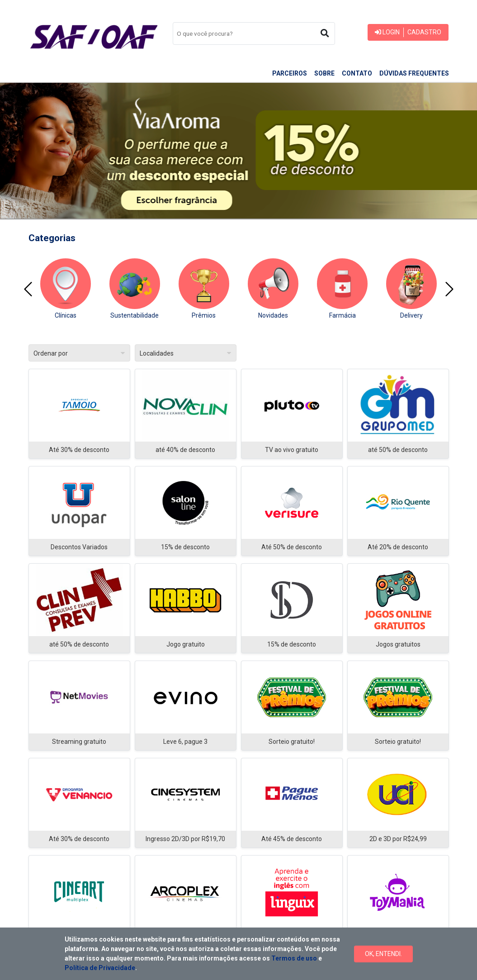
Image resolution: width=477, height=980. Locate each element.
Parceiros (290, 73)
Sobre (324, 73)
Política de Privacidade (100, 968)
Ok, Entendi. (383, 954)
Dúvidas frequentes (414, 73)
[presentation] (28, 289)
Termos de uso (294, 958)
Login (387, 32)
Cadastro (424, 32)
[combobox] (254, 33)
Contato (357, 73)
